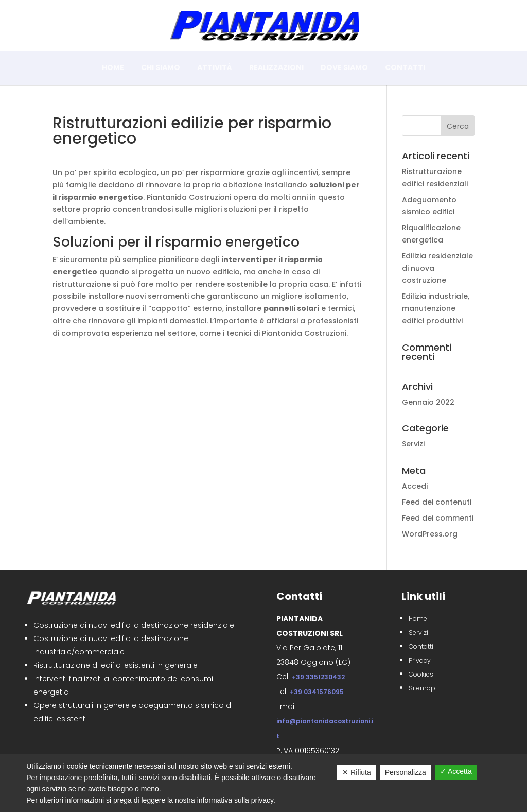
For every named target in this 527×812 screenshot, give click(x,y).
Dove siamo (344, 68)
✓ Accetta (456, 771)
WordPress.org (430, 534)
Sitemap (422, 688)
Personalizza (406, 772)
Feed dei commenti (438, 518)
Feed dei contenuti (437, 502)
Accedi (415, 486)
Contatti (405, 68)
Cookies (421, 674)
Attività (215, 68)
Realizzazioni (276, 68)
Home (113, 68)
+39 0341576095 (317, 692)
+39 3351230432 (318, 677)
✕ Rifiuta (357, 772)
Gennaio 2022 (428, 402)
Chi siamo (161, 68)
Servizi (413, 444)
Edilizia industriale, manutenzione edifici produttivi (436, 308)
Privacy (420, 660)
